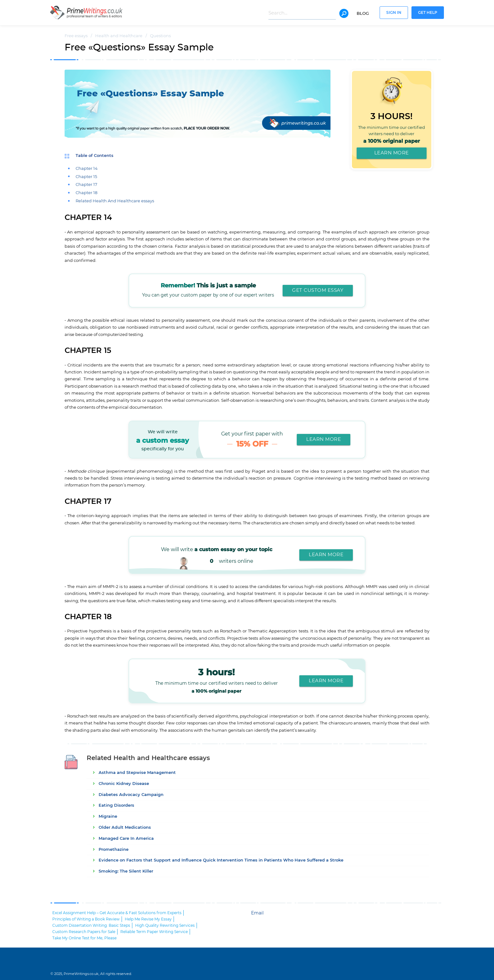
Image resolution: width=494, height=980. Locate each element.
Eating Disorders (116, 806)
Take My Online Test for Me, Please (84, 938)
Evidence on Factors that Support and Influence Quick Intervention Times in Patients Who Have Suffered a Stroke (221, 860)
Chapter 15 (86, 177)
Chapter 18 (86, 193)
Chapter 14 (87, 169)
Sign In (394, 13)
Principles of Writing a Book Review (86, 919)
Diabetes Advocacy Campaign (131, 795)
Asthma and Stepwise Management (137, 773)
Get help (428, 13)
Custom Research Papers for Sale (84, 932)
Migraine (108, 817)
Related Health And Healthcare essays (115, 201)
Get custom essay (318, 290)
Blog (363, 14)
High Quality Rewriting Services (165, 925)
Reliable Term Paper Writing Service (154, 932)
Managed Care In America (126, 839)
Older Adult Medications (125, 828)
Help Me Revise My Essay (148, 919)
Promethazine (114, 850)
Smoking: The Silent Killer (126, 871)
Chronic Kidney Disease (124, 784)
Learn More (392, 153)
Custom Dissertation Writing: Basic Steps (91, 925)
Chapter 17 (86, 185)
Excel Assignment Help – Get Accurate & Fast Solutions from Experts (117, 913)
